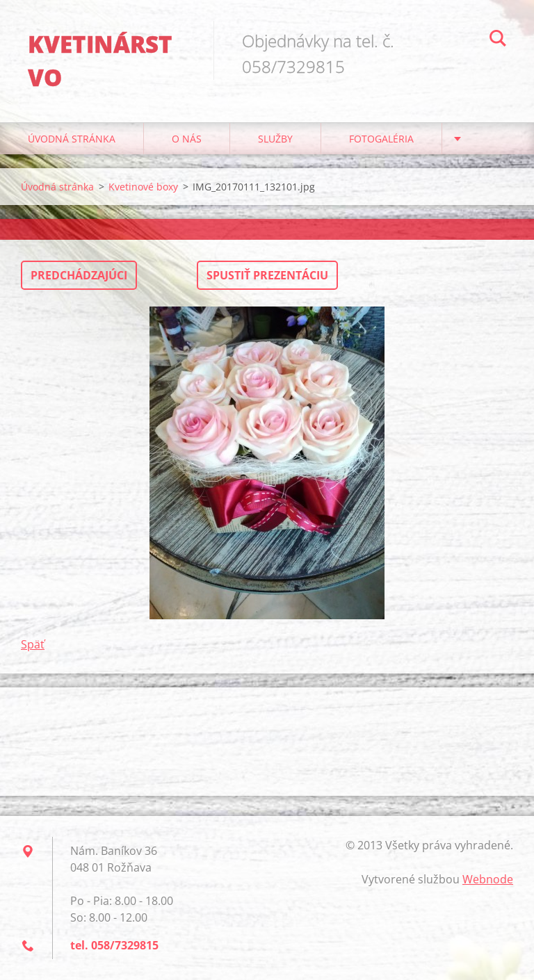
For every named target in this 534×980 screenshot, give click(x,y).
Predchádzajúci (79, 275)
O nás (187, 139)
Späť (33, 644)
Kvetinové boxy (143, 187)
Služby (275, 139)
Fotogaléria (381, 139)
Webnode (488, 879)
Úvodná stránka (72, 139)
